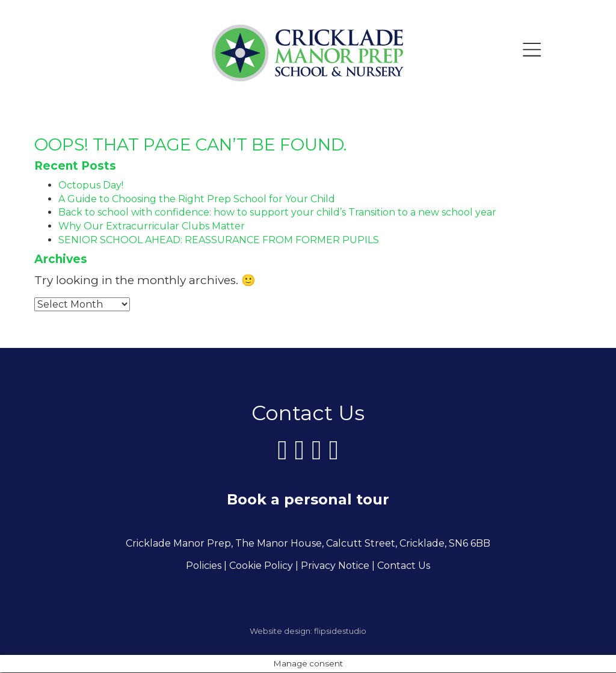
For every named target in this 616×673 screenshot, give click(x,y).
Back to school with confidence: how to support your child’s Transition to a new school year (277, 212)
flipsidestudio (340, 631)
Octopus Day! (91, 185)
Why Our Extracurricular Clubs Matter (152, 226)
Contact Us (404, 566)
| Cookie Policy (258, 566)
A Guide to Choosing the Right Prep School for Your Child (197, 199)
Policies (204, 566)
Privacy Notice (335, 566)
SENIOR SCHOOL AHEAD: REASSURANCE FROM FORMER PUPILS (219, 240)
